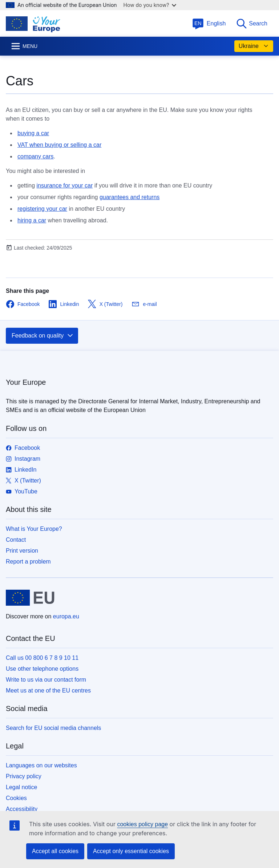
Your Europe (26, 382)
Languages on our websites (41, 765)
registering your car (42, 209)
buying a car (33, 133)
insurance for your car (64, 185)
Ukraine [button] (254, 46)
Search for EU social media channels (53, 728)
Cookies (16, 798)
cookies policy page (142, 824)
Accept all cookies (55, 851)
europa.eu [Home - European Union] (66, 616)
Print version (22, 551)
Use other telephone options (42, 669)
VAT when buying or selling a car (59, 145)
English (209, 23)
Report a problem (28, 562)
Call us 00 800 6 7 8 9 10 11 (42, 658)
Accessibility (22, 809)
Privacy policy (24, 776)
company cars (36, 156)
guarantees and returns (130, 197)
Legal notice (21, 787)
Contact (16, 540)
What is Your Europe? (34, 529)
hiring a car (32, 220)
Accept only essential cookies (131, 851)
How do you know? (150, 5)
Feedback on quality (43, 336)
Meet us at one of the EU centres (48, 691)
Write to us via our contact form (46, 680)
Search (252, 24)
